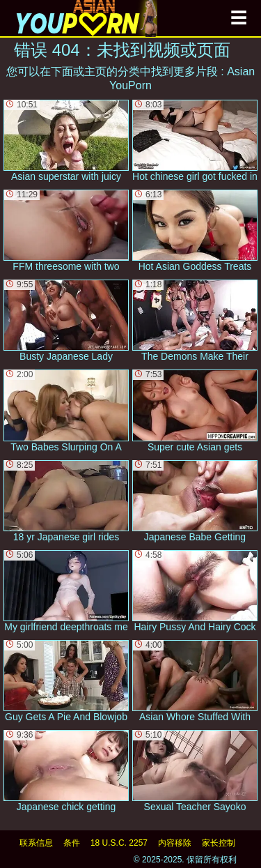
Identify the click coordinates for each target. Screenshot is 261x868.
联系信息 (36, 843)
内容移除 (175, 843)
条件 (72, 843)
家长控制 (219, 843)
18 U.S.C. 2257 (119, 843)
